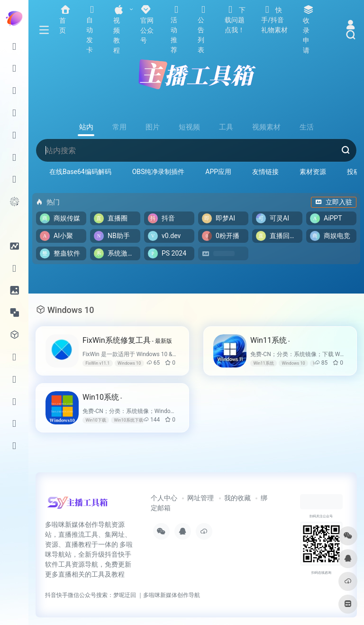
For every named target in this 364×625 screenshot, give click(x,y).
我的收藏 (237, 498)
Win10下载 (96, 420)
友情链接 (265, 172)
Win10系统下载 (128, 420)
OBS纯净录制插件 (159, 172)
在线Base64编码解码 (80, 172)
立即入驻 (334, 202)
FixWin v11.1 (97, 363)
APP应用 (218, 172)
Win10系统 (102, 397)
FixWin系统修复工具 (127, 340)
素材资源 (313, 172)
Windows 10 (129, 363)
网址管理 (200, 498)
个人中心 (164, 498)
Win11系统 (270, 340)
